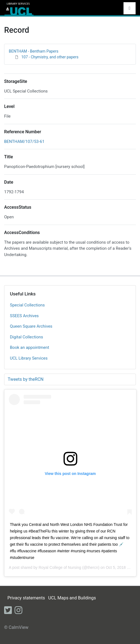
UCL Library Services (29, 358)
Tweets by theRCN (26, 379)
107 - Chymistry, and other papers (50, 57)
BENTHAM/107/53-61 (24, 142)
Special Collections (27, 305)
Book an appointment (30, 347)
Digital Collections (27, 337)
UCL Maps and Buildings (72, 598)
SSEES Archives (24, 316)
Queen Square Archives (31, 326)
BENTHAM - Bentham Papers (34, 51)
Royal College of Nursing (60, 567)
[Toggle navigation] (130, 8)
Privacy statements (26, 598)
